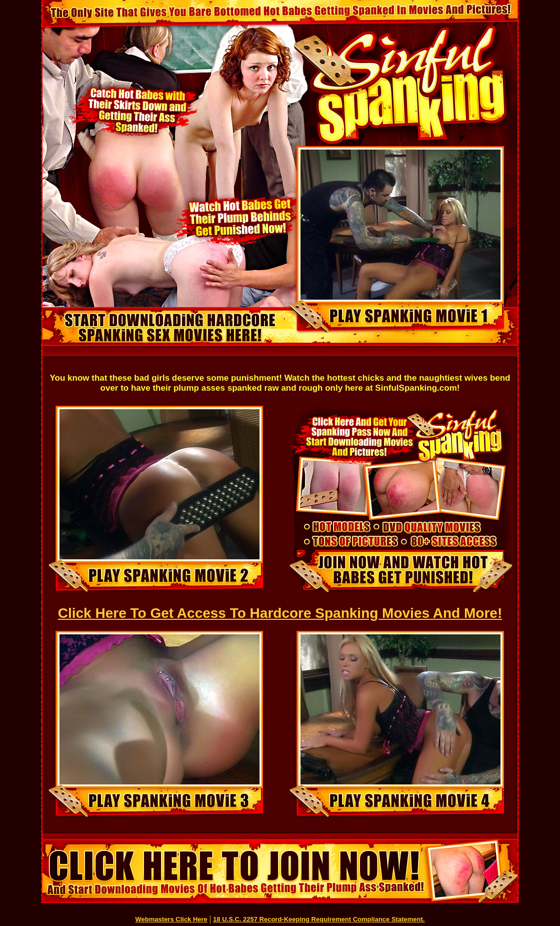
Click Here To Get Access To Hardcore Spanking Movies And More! (280, 613)
